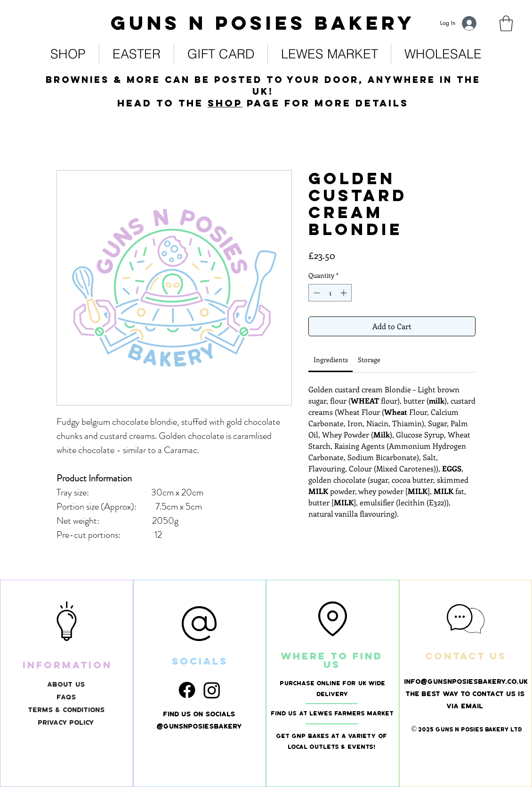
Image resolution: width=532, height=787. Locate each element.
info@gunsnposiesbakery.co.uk (466, 682)
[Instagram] (212, 690)
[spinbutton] (330, 293)
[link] (506, 23)
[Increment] (344, 293)
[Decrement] (316, 293)
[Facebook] (187, 690)
